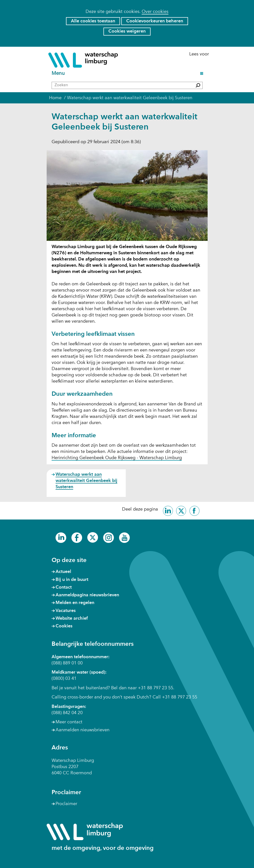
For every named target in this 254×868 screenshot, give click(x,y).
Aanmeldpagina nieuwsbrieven (87, 595)
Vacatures (66, 611)
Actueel (63, 572)
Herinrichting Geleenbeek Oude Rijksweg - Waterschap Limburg (117, 458)
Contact (64, 587)
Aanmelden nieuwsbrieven (82, 730)
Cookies (64, 626)
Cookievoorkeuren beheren (155, 21)
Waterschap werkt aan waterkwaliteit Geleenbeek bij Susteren (86, 481)
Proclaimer (66, 804)
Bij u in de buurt (72, 580)
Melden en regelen (75, 603)
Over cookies (155, 12)
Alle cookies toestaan (93, 21)
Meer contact (69, 722)
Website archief (72, 618)
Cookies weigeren (127, 31)
